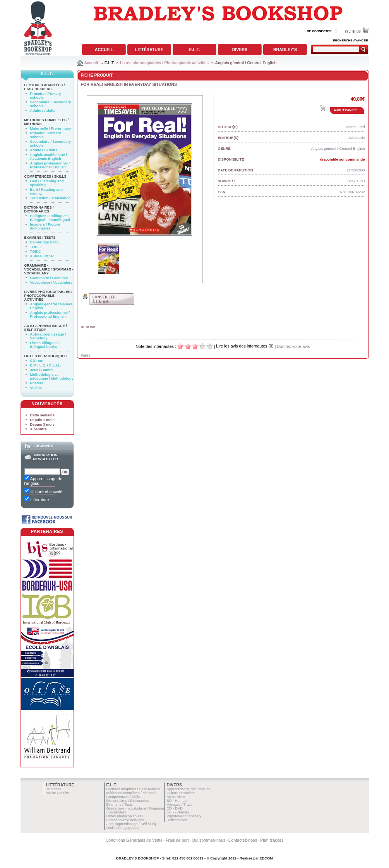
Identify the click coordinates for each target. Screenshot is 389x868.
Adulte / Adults (43, 111)
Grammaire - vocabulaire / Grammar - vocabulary (49, 269)
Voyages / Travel (180, 805)
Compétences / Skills (45, 176)
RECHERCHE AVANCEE (350, 40)
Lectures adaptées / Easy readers (45, 87)
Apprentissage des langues (189, 789)
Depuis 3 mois (42, 425)
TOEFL (36, 247)
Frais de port (177, 840)
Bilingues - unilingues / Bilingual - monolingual (50, 218)
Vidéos (36, 388)
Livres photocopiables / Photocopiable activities (164, 63)
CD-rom (37, 361)
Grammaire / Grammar (49, 278)
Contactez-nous (243, 840)
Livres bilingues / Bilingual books (45, 345)
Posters (37, 383)
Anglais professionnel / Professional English (50, 165)
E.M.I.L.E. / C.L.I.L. (46, 365)
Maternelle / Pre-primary (51, 128)
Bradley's (285, 50)
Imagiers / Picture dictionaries (45, 226)
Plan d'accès (272, 840)
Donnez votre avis (293, 346)
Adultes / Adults (44, 150)
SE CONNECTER (319, 31)
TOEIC (36, 252)
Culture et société (181, 793)
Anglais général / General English (246, 63)
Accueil (104, 50)
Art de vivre (176, 797)
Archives (43, 446)
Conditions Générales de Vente (134, 840)
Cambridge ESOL (45, 242)
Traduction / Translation (51, 198)
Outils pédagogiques (46, 356)
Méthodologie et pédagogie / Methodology (52, 377)
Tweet (84, 355)
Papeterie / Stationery (184, 816)
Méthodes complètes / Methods (132, 793)
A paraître (39, 429)
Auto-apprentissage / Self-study (46, 328)
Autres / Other (42, 256)
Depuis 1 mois (42, 420)
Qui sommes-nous (209, 840)
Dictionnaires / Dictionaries (39, 209)
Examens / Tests (40, 238)
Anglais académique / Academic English (49, 157)
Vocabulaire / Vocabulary (51, 282)
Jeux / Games (42, 370)
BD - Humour (177, 801)
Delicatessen (177, 820)
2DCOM (266, 858)
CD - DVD (175, 808)
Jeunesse (54, 789)
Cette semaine (42, 415)
